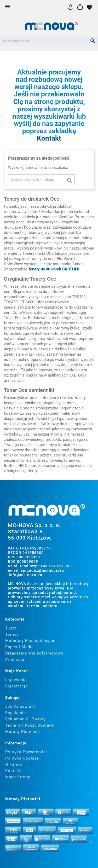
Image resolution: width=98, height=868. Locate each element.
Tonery (12, 634)
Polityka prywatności (26, 752)
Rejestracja (16, 686)
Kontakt (49, 138)
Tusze (11, 628)
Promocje (15, 659)
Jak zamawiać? (21, 707)
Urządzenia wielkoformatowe (34, 653)
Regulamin (16, 713)
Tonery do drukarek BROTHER (54, 269)
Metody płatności (23, 732)
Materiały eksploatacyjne (30, 641)
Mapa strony (18, 777)
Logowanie (16, 680)
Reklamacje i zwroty (25, 719)
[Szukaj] (49, 41)
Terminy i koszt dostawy (30, 725)
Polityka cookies (22, 758)
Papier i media (19, 647)
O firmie (14, 765)
